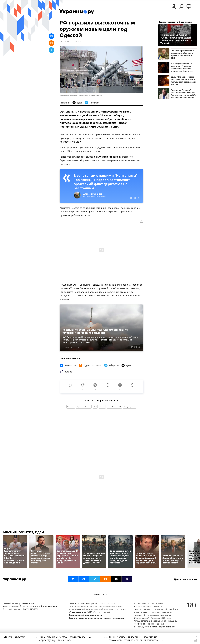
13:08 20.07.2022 (66, 42)
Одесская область (84, 407)
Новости (71, 407)
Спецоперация (129, 407)
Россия (102, 407)
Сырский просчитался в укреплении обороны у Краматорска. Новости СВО (182, 54)
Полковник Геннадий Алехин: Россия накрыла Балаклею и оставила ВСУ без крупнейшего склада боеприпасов (184, 94)
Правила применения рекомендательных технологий (96, 618)
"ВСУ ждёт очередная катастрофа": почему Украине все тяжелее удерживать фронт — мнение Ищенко (181, 67)
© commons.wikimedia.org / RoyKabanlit (73, 96)
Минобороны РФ (114, 407)
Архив (97, 595)
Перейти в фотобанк (95, 96)
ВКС (95, 407)
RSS (105, 595)
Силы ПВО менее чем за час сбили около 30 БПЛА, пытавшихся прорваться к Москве (184, 81)
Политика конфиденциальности (85, 615)
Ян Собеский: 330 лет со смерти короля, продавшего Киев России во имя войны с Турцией (176, 39)
